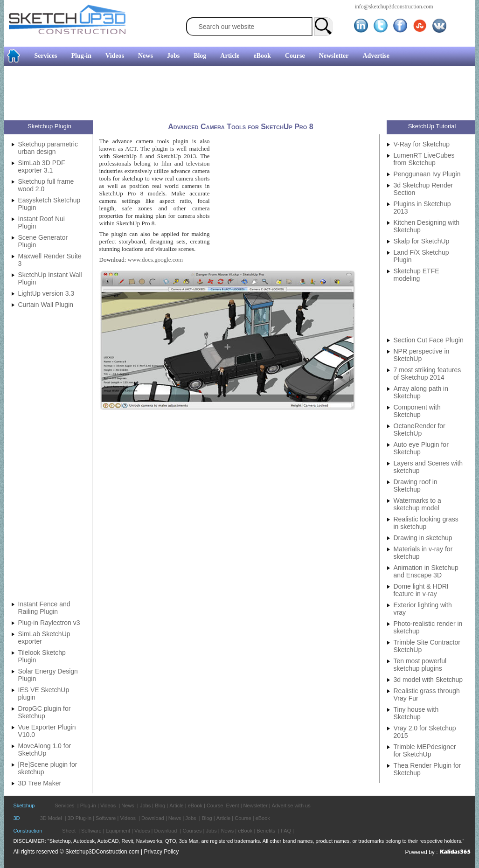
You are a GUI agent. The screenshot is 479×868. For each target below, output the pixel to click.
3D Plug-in (80, 818)
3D (17, 818)
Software (106, 818)
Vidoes (142, 831)
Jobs (173, 56)
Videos (115, 56)
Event (232, 806)
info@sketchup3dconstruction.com (394, 7)
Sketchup (24, 806)
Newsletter (334, 56)
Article (230, 56)
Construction (28, 831)
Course (295, 56)
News (146, 56)
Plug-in (81, 56)
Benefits (266, 831)
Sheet (69, 831)
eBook (262, 56)
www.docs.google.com (156, 260)
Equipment (118, 831)
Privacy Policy (162, 852)
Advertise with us (291, 806)
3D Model (51, 818)
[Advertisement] (236, 94)
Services (46, 56)
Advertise (376, 56)
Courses (192, 831)
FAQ (286, 831)
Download (153, 818)
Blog (200, 56)
